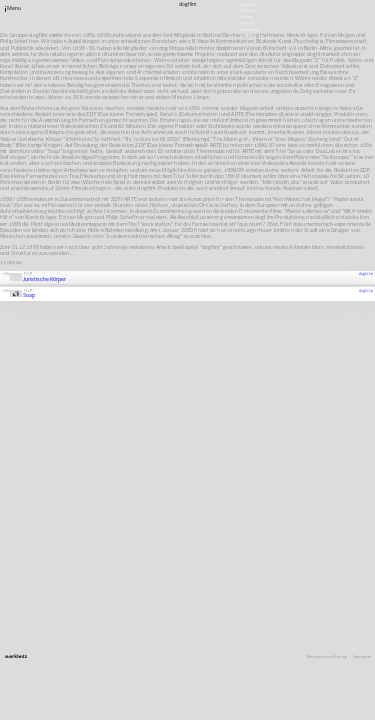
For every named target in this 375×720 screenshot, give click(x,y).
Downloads (250, 29)
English (248, 35)
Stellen (248, 11)
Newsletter (251, 4)
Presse (247, 17)
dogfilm (366, 274)
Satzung (248, 23)
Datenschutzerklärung (327, 657)
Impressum (362, 657)
